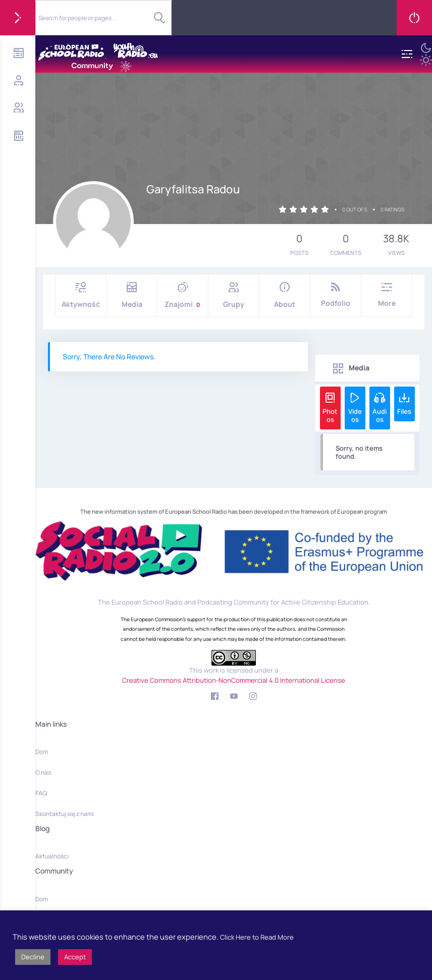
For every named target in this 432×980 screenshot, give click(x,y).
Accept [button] (75, 957)
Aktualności (52, 856)
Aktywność (81, 295)
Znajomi (183, 295)
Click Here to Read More (257, 937)
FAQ (41, 793)
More (387, 295)
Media (132, 295)
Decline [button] (33, 957)
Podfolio (336, 295)
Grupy (234, 295)
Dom (42, 752)
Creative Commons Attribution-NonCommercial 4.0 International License (234, 680)
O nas (43, 772)
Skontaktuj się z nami (65, 814)
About (285, 295)
